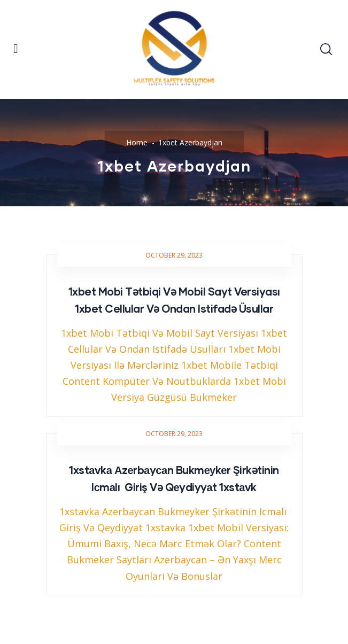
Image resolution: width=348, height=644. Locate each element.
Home (137, 142)
